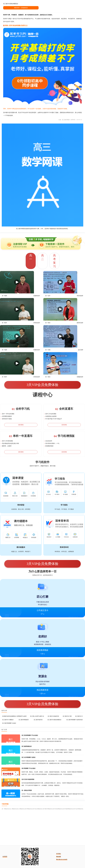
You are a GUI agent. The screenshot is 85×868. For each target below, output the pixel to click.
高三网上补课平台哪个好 (37, 716)
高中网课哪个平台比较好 (29, 768)
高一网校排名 (6, 809)
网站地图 (59, 857)
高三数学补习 (79, 716)
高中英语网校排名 (58, 809)
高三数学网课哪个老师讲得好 (75, 720)
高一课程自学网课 (27, 790)
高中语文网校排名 (37, 809)
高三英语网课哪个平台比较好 (30, 735)
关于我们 (59, 854)
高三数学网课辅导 (24, 720)
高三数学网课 (66, 120)
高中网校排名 (28, 809)
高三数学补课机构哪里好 (54, 720)
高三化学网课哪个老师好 (29, 757)
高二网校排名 (13, 809)
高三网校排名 (21, 809)
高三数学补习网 (67, 716)
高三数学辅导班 (38, 720)
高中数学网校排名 (48, 809)
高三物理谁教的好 (27, 746)
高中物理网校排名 (68, 809)
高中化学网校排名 (78, 809)
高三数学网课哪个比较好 (9, 723)
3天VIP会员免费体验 (42, 385)
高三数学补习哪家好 (8, 720)
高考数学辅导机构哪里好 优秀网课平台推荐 (14, 716)
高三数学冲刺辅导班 (53, 716)
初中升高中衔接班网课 (28, 779)
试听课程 (21, 425)
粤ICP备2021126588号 (62, 859)
